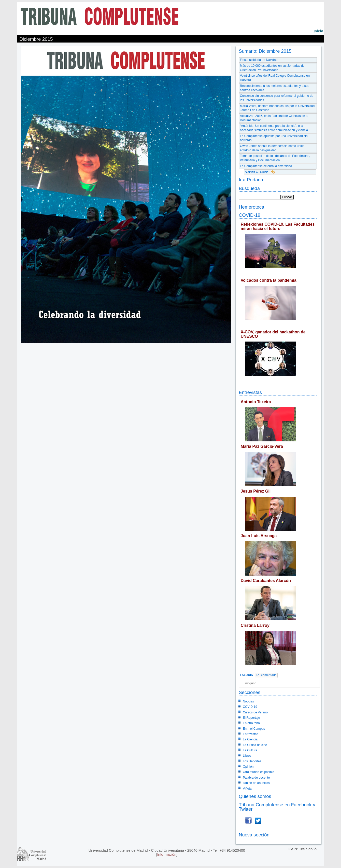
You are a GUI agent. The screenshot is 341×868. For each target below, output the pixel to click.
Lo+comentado (266, 675)
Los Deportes (252, 761)
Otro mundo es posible (258, 772)
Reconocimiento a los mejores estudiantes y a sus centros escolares (275, 88)
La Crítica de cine (255, 745)
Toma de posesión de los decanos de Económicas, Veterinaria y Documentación (275, 158)
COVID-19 (250, 215)
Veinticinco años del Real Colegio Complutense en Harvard (275, 78)
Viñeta (247, 789)
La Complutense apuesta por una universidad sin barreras (274, 138)
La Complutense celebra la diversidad (266, 166)
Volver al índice (256, 172)
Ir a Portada (251, 180)
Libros (247, 756)
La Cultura (250, 750)
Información (167, 855)
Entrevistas (250, 392)
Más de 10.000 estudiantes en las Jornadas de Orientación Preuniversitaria (272, 68)
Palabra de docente (256, 778)
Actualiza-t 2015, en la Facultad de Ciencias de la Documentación (274, 118)
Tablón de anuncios (256, 783)
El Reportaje (251, 718)
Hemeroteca (251, 207)
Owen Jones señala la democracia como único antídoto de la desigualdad (272, 148)
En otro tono (251, 723)
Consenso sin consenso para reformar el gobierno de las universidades (277, 98)
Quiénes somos (255, 796)
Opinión (248, 767)
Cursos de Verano (255, 712)
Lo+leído (246, 675)
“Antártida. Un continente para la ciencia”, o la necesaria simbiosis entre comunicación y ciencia (274, 128)
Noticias (248, 701)
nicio (318, 31)
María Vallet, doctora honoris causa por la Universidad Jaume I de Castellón (277, 108)
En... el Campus (254, 729)
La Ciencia (250, 739)
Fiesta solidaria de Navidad (259, 60)
